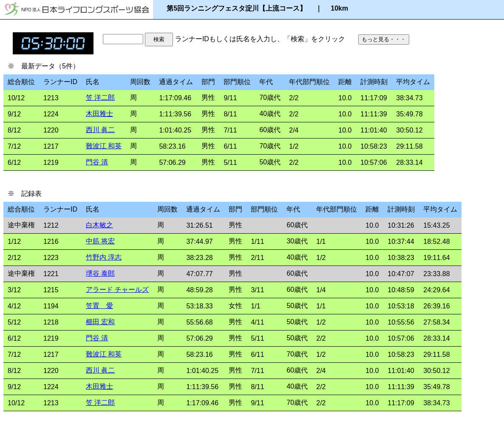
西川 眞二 (100, 130)
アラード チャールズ (117, 290)
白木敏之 (99, 225)
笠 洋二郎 (100, 97)
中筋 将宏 (100, 241)
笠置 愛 (99, 306)
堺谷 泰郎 (100, 273)
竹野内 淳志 (104, 257)
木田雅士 (99, 114)
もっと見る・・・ (384, 39)
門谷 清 (97, 162)
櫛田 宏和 (100, 322)
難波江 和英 (104, 146)
